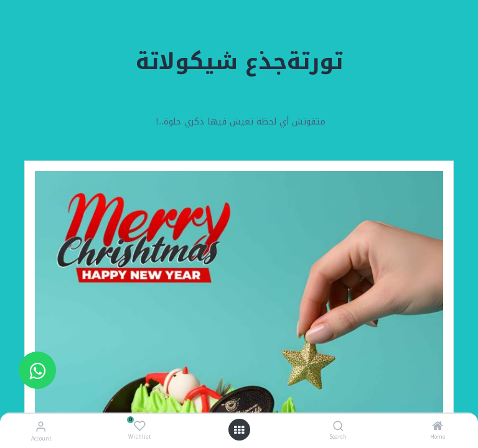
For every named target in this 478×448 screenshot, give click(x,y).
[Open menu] (239, 430)
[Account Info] (41, 427)
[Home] (438, 427)
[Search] (338, 427)
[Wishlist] (140, 426)
